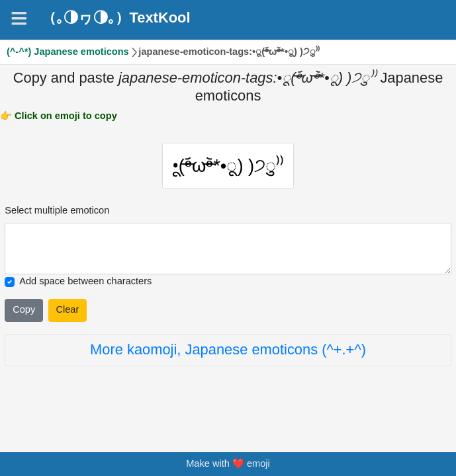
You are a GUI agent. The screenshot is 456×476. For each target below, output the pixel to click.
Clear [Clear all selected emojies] (67, 313)
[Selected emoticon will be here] (228, 252)
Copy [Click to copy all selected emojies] (24, 313)
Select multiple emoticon (57, 214)
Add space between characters (85, 285)
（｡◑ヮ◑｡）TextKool (116, 18)
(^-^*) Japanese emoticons (68, 52)
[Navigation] (19, 19)
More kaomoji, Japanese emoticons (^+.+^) (228, 353)
